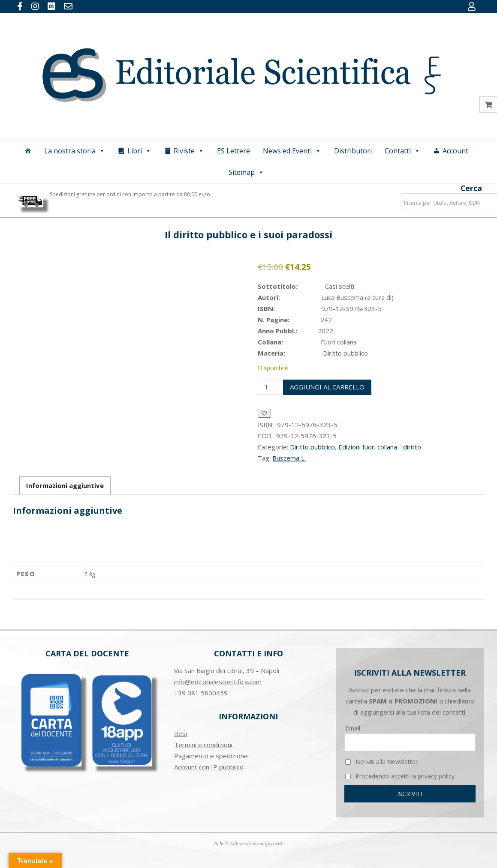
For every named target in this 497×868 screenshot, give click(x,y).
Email (353, 728)
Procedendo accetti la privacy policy (400, 776)
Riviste (189, 151)
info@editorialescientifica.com (218, 682)
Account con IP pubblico (209, 767)
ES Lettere (233, 151)
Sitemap (246, 172)
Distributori (353, 151)
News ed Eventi (292, 151)
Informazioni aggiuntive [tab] (65, 485)
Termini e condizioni (203, 745)
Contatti (402, 151)
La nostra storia (75, 151)
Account (455, 151)
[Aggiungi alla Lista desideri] (264, 413)
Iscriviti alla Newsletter (381, 762)
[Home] (28, 151)
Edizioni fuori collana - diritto (380, 447)
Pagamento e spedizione (211, 756)
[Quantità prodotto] (269, 387)
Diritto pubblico (312, 447)
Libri (139, 151)
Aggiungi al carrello (327, 387)
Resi (181, 733)
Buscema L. (289, 458)
